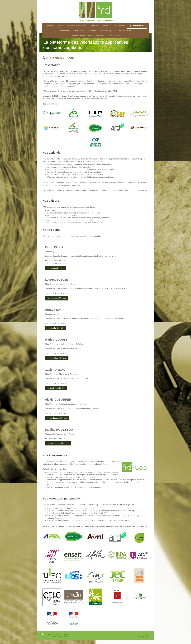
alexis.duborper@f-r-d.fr (57, 418)
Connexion (145, 634)
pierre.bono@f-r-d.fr (56, 268)
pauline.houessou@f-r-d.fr (58, 443)
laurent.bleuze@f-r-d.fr (57, 298)
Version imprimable (51, 634)
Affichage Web (144, 637)
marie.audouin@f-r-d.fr (57, 358)
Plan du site (65, 634)
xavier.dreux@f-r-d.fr (56, 388)
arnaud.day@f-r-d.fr (55, 328)
